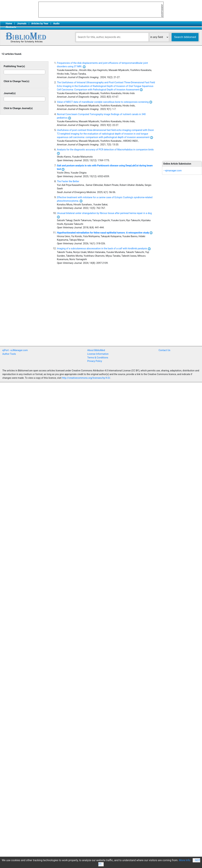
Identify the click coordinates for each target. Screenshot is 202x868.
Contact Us (164, 350)
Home (9, 24)
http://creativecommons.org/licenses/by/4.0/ (86, 378)
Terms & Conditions (98, 358)
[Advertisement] (70, 322)
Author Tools (9, 354)
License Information (98, 354)
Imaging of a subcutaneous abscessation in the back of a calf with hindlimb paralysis (104, 249)
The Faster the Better (68, 181)
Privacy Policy (95, 361)
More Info (185, 860)
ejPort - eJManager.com (15, 350)
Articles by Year (40, 24)
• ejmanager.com (173, 171)
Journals (22, 24)
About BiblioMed (96, 350)
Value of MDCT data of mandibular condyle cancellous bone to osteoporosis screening (105, 102)
